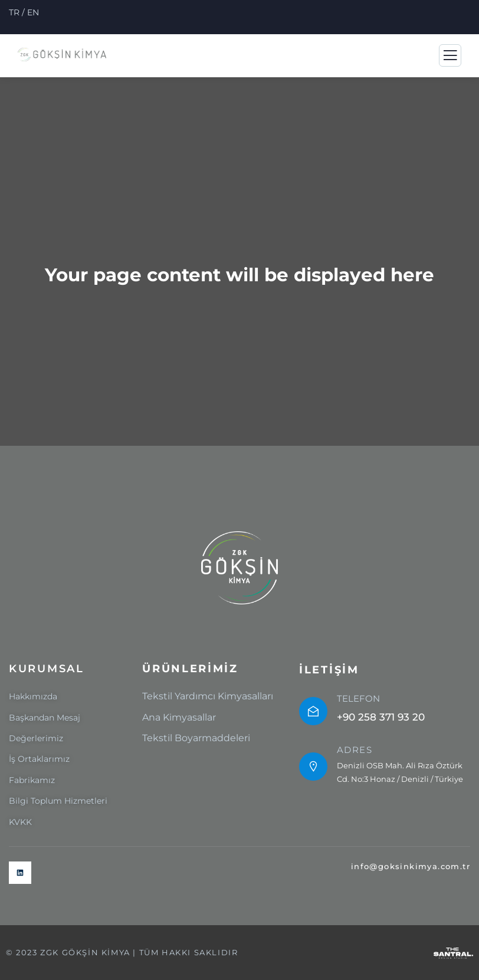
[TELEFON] (313, 711)
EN (33, 12)
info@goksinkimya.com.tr (411, 866)
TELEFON (358, 698)
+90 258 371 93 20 (381, 717)
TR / (18, 12)
